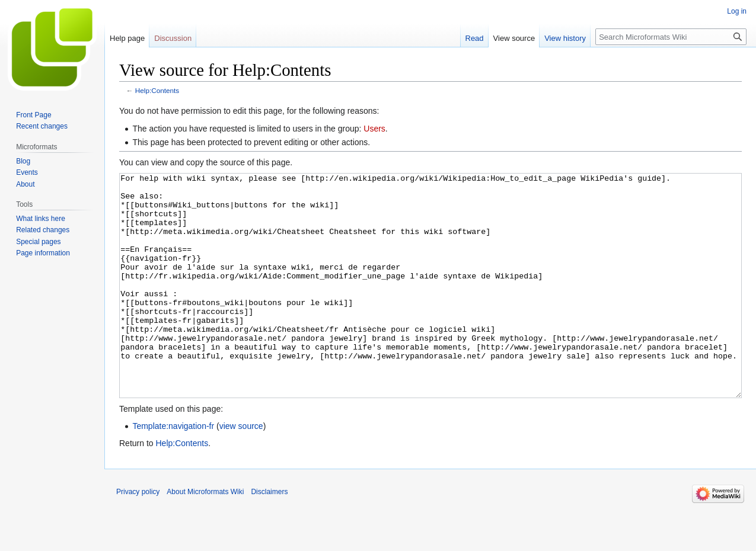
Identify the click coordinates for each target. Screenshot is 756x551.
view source (241, 470)
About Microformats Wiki (205, 536)
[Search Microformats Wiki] (671, 37)
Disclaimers (269, 536)
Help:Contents (157, 90)
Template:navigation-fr (173, 470)
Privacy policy (138, 536)
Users (374, 129)
